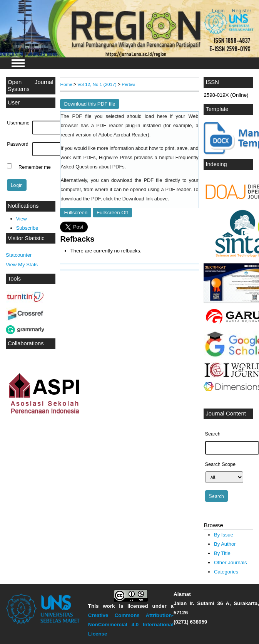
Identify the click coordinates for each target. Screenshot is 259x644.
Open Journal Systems (31, 86)
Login (218, 11)
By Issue (224, 535)
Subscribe (27, 228)
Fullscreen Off (112, 213)
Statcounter (19, 255)
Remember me (35, 167)
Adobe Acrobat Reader (123, 135)
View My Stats (22, 265)
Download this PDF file (89, 104)
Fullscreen (76, 213)
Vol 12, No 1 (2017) (97, 84)
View (22, 219)
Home (66, 84)
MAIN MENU (18, 63)
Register (242, 11)
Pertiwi (128, 84)
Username (18, 123)
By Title (222, 553)
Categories (226, 572)
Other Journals (230, 562)
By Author (225, 544)
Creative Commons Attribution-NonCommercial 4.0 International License (131, 625)
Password (18, 144)
